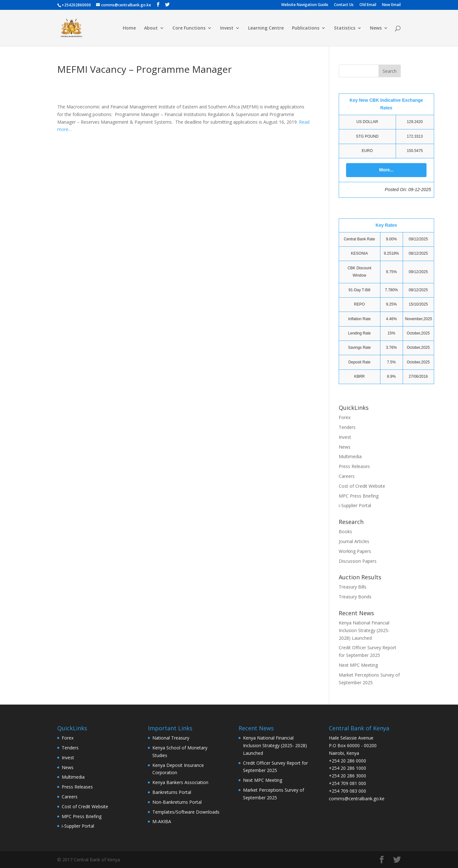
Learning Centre (266, 28)
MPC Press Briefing (359, 496)
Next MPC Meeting (358, 665)
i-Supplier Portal (355, 505)
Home (129, 28)
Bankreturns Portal (172, 792)
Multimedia (350, 456)
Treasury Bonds (355, 597)
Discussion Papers (358, 561)
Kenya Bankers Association (180, 782)
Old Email (368, 5)
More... (386, 170)
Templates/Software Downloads (186, 812)
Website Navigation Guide (305, 5)
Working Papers (355, 551)
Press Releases (354, 466)
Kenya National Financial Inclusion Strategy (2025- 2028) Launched (364, 630)
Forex (345, 417)
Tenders (347, 427)
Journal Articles (354, 541)
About (151, 28)
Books (345, 531)
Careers (347, 476)
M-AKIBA (162, 821)
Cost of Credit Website (362, 486)
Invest (227, 28)
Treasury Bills (353, 587)
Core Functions (189, 28)
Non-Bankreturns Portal (177, 802)
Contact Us (344, 5)
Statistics (345, 28)
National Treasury (171, 738)
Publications (306, 28)
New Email (391, 5)
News (376, 28)
